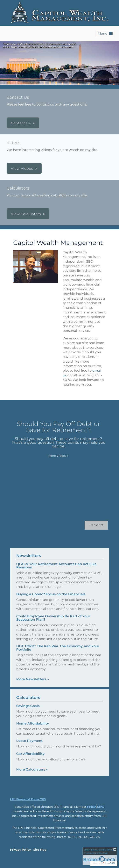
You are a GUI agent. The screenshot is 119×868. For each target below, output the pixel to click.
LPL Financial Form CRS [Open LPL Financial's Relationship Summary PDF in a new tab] (28, 799)
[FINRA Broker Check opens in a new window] (100, 856)
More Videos (55, 456)
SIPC (101, 807)
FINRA (92, 807)
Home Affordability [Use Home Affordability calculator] (33, 727)
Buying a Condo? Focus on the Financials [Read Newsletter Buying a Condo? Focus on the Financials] (51, 590)
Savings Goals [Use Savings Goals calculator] (28, 710)
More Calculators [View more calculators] (32, 773)
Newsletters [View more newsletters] (29, 552)
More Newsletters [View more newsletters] (33, 675)
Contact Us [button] (21, 123)
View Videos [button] (22, 169)
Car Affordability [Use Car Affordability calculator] (30, 757)
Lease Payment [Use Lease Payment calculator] (29, 744)
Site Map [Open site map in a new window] (40, 850)
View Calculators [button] (26, 214)
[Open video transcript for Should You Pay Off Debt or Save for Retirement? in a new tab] (93, 525)
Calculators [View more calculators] (28, 701)
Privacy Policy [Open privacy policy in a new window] (20, 850)
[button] (105, 34)
